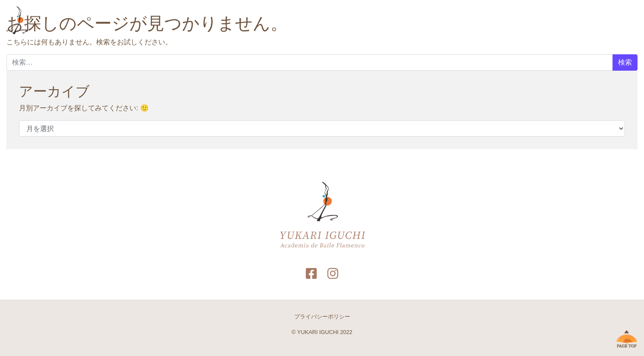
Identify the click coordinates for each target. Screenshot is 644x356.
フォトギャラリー (492, 21)
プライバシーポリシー (322, 317)
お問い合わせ (542, 21)
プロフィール (443, 21)
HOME (408, 21)
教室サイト (582, 21)
